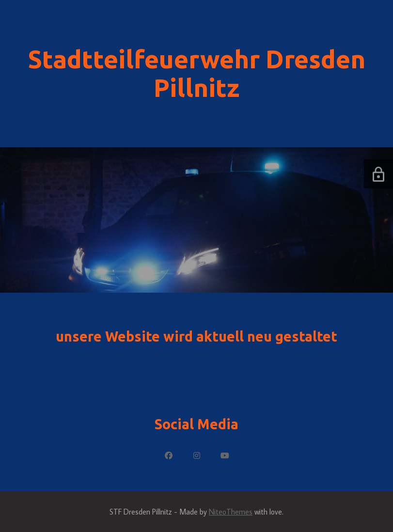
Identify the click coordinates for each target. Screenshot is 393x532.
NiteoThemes (231, 512)
